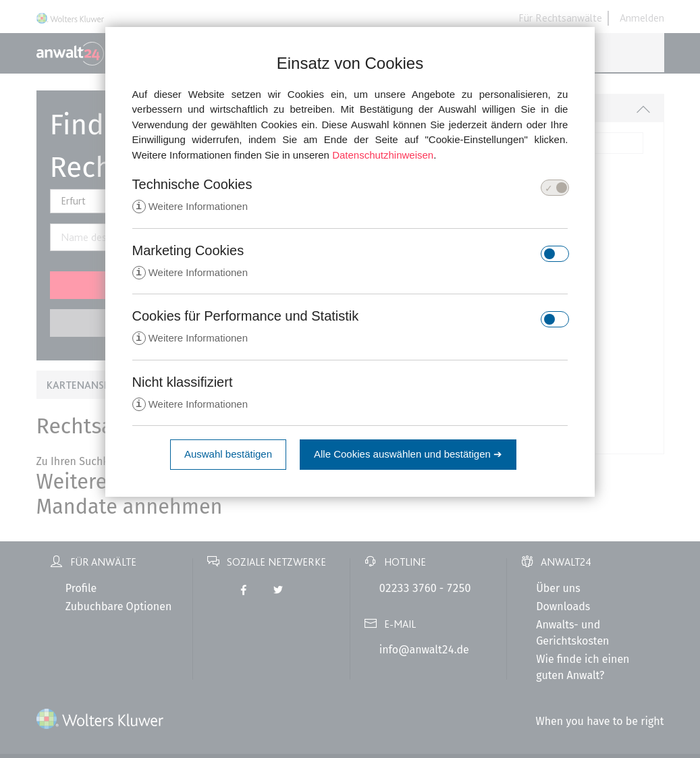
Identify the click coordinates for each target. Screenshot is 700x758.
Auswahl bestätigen (228, 457)
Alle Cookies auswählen (408, 457)
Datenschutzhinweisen (383, 155)
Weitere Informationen (190, 207)
